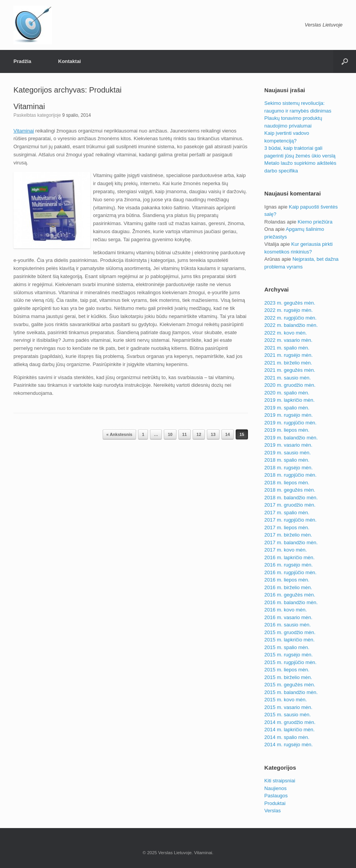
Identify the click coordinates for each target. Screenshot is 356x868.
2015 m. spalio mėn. (287, 647)
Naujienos (276, 788)
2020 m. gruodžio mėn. (290, 385)
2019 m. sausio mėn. (288, 453)
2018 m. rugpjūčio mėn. (291, 475)
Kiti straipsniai (280, 781)
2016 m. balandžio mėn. (291, 602)
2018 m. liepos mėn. (287, 483)
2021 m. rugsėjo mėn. (289, 355)
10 (170, 434)
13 (213, 434)
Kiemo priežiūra (315, 222)
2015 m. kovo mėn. (286, 700)
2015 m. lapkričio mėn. (290, 640)
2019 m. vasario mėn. (289, 445)
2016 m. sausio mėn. (288, 625)
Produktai (275, 803)
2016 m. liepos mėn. (287, 580)
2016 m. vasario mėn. (289, 617)
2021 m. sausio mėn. (288, 378)
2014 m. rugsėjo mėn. (289, 745)
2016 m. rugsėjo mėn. (289, 565)
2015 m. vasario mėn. (289, 707)
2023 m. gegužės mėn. (290, 303)
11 (185, 434)
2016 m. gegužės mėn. (290, 595)
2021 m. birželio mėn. (288, 363)
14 (228, 434)
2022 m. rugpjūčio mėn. (291, 318)
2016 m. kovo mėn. (286, 610)
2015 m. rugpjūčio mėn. (291, 662)
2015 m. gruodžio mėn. (290, 632)
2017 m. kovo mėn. (286, 550)
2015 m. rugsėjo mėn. (289, 655)
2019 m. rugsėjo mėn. (289, 415)
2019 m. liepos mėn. (287, 430)
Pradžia (22, 61)
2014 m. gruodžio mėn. (290, 722)
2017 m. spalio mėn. (287, 513)
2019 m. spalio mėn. (287, 408)
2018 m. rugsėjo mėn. (289, 468)
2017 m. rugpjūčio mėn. (291, 520)
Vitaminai (29, 106)
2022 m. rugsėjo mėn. (289, 310)
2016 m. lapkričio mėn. (290, 557)
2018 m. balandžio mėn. (291, 498)
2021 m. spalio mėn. (287, 348)
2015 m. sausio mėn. (288, 715)
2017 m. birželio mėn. (288, 535)
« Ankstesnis (119, 434)
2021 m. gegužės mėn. (290, 370)
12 (199, 434)
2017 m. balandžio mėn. (291, 542)
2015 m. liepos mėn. (287, 670)
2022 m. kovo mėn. (286, 333)
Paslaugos (276, 796)
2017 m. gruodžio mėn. (290, 505)
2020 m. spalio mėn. (287, 393)
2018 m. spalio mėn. (287, 460)
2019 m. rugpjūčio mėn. (291, 423)
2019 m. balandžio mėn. (291, 438)
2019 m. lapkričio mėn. (290, 400)
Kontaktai (69, 61)
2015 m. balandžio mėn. (291, 692)
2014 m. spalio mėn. (287, 737)
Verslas (273, 811)
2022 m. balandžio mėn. (291, 325)
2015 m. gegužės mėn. (290, 685)
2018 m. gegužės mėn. (290, 490)
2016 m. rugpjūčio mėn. (291, 572)
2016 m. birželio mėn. (288, 587)
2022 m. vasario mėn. (289, 340)
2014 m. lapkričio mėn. (290, 730)
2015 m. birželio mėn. (288, 677)
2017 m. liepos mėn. (287, 528)
